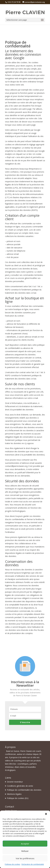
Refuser (25, 851)
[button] (46, 814)
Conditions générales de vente (20, 786)
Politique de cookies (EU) (18, 798)
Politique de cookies (12, 864)
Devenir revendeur (15, 782)
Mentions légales (14, 794)
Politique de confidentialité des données (24, 790)
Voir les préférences (25, 858)
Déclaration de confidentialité (33, 864)
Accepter (25, 844)
